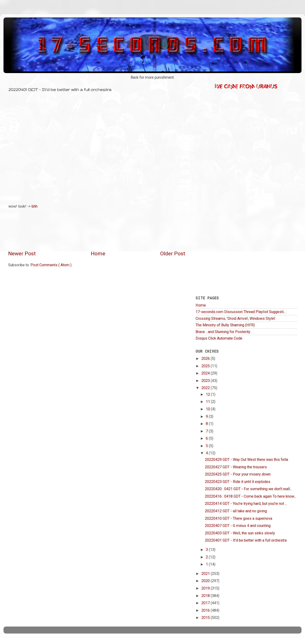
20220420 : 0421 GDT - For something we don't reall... (248, 489)
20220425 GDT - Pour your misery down (238, 474)
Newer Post (22, 254)
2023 (206, 381)
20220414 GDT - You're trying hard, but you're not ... (246, 504)
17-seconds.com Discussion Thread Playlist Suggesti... (241, 312)
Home (98, 254)
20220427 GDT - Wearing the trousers (236, 467)
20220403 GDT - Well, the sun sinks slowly (240, 533)
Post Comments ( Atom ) (51, 265)
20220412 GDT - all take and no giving (236, 511)
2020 (206, 581)
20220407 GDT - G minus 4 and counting (238, 526)
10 (208, 409)
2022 (206, 388)
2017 (206, 603)
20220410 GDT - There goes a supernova (239, 518)
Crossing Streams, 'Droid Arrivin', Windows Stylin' (235, 319)
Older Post (173, 254)
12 (208, 394)
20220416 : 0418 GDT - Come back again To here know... (251, 496)
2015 (206, 618)
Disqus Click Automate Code (219, 338)
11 (208, 402)
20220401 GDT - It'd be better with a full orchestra (246, 540)
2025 (206, 366)
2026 (206, 359)
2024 (206, 373)
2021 (206, 574)
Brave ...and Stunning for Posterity (223, 332)
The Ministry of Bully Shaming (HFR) (225, 325)
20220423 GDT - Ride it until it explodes (238, 482)
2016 (206, 610)
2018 (206, 596)
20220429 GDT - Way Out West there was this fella (246, 460)
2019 (206, 588)
